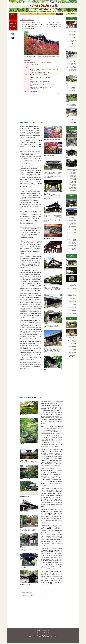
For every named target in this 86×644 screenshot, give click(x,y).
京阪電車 (32, 71)
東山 (24, 14)
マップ (13, 17)
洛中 (38, 14)
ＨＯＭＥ (13, 14)
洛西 (45, 14)
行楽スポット (13, 26)
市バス (32, 72)
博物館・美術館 (13, 23)
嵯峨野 (52, 14)
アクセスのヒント (13, 29)
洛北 (31, 14)
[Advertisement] (42, 107)
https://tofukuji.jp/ (34, 91)
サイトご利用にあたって (43, 631)
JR (31, 69)
